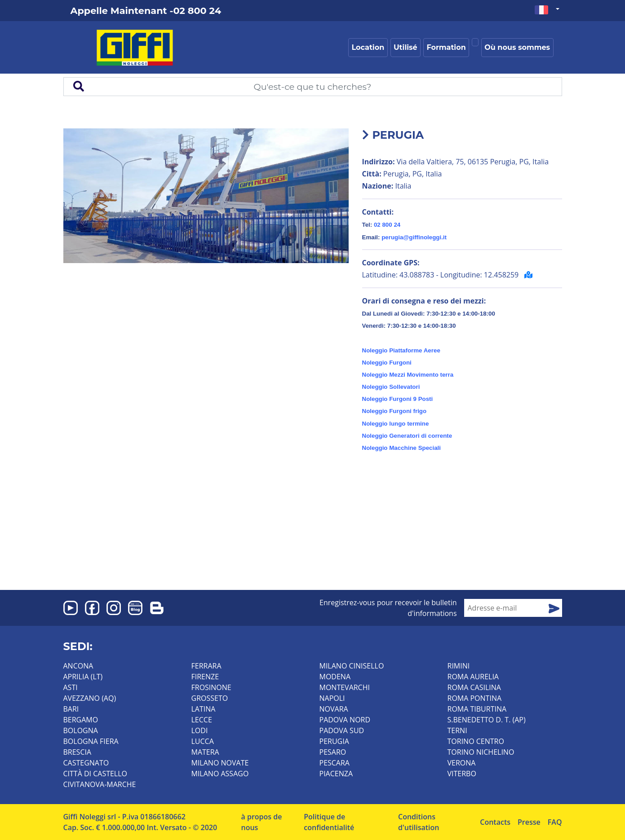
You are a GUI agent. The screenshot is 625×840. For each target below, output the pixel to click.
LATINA (204, 709)
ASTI (71, 687)
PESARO (333, 752)
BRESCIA (78, 752)
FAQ (555, 822)
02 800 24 (387, 225)
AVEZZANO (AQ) (90, 698)
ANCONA (78, 666)
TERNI (457, 730)
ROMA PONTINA (475, 698)
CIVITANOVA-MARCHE (100, 784)
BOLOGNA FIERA (91, 741)
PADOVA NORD (345, 720)
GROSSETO (210, 698)
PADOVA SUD (342, 730)
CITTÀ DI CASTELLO (95, 774)
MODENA (335, 677)
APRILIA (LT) (83, 677)
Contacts (495, 822)
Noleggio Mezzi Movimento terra (408, 375)
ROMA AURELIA (473, 677)
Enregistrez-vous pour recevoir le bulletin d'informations (388, 608)
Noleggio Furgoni (387, 363)
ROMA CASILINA (474, 687)
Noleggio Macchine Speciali (402, 448)
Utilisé (406, 47)
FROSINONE (211, 687)
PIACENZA (336, 774)
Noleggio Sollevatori (391, 387)
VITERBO (462, 774)
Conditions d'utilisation (419, 822)
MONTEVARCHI (345, 687)
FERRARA (206, 666)
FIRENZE (205, 677)
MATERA (205, 752)
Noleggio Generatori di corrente (407, 436)
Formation (446, 47)
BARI (71, 709)
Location (368, 47)
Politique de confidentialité (329, 822)
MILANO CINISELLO (352, 666)
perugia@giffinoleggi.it (414, 237)
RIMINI (459, 666)
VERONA (462, 763)
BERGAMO (81, 720)
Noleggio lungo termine (396, 424)
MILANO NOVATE (220, 763)
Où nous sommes (517, 47)
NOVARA (334, 709)
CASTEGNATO (86, 763)
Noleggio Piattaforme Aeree (401, 350)
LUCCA (203, 741)
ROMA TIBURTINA (477, 709)
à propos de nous (262, 822)
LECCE (202, 720)
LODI (200, 730)
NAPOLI (332, 698)
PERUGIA (334, 741)
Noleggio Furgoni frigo (395, 411)
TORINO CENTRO (476, 741)
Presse (529, 822)
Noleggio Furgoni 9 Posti (398, 399)
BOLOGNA (81, 730)
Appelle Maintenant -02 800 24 (146, 11)
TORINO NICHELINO (481, 752)
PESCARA (335, 763)
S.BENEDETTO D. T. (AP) (487, 720)
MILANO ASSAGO (220, 774)
